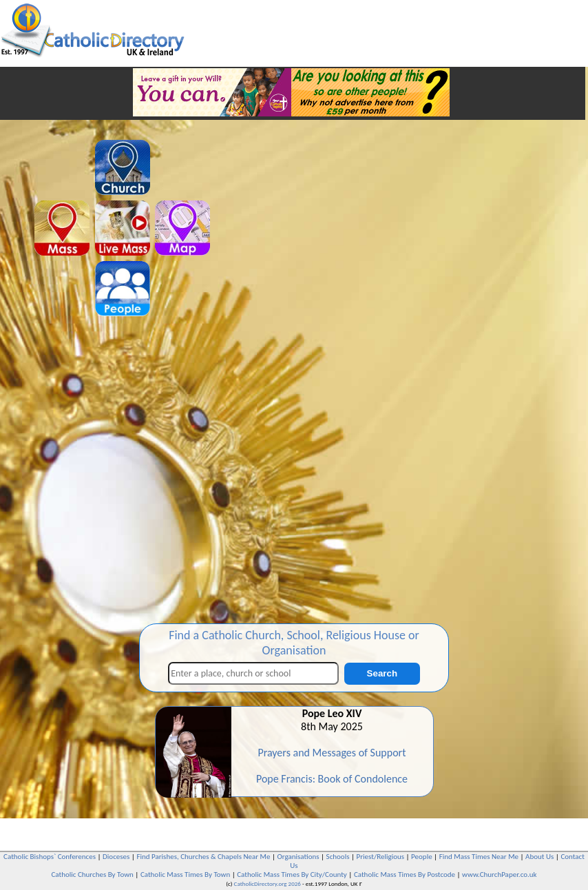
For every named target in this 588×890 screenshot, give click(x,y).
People (422, 857)
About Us (539, 857)
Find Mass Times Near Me (479, 857)
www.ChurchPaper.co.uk (499, 875)
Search (382, 673)
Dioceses (116, 857)
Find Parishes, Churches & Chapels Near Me (203, 857)
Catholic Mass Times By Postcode (405, 875)
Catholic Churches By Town (92, 875)
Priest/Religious (381, 857)
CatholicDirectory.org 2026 (267, 883)
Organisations (298, 857)
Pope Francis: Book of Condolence (332, 779)
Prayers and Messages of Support (332, 753)
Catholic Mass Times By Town (185, 875)
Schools (338, 857)
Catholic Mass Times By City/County (292, 875)
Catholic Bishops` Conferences (50, 857)
